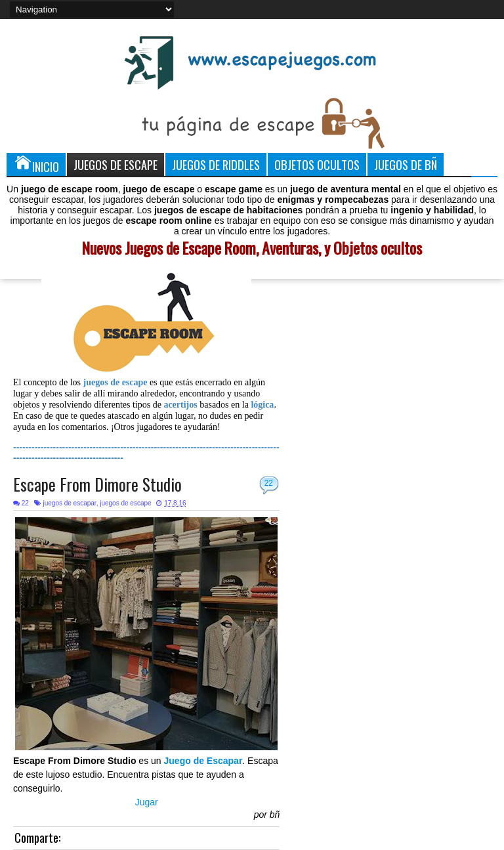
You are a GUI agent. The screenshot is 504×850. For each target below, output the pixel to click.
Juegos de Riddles (216, 164)
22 (269, 483)
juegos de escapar (69, 503)
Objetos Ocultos (317, 164)
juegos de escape (125, 503)
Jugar (147, 802)
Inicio (36, 164)
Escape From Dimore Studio (97, 484)
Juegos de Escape (115, 164)
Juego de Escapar (203, 761)
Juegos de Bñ (406, 164)
